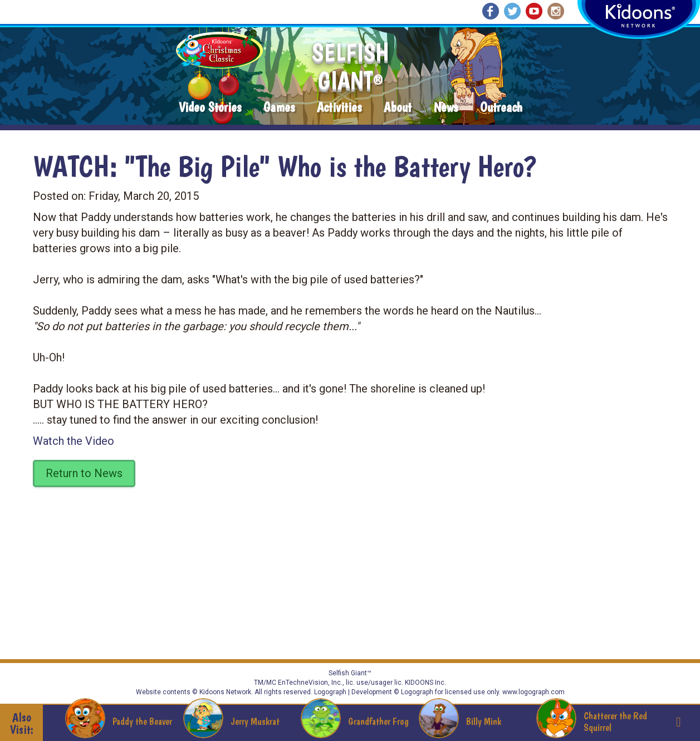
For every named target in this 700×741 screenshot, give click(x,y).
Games (279, 108)
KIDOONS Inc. (425, 683)
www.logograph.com (533, 692)
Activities (339, 108)
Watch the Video (74, 441)
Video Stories (210, 108)
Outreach (501, 108)
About (398, 108)
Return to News (84, 473)
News (446, 108)
